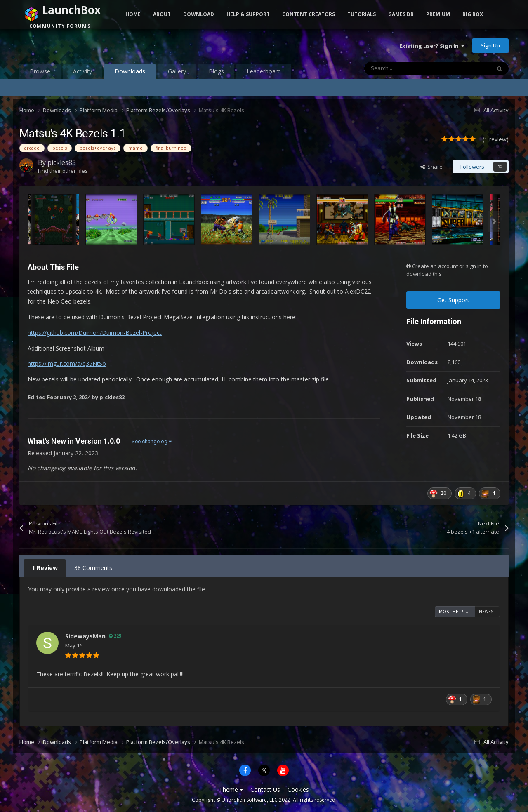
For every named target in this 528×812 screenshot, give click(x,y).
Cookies (298, 790)
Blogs (216, 71)
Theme (231, 790)
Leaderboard (264, 71)
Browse (40, 71)
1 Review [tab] (45, 568)
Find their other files (63, 171)
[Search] (410, 68)
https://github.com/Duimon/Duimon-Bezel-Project (95, 333)
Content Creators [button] (309, 14)
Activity (82, 71)
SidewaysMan (85, 636)
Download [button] (199, 14)
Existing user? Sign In (432, 46)
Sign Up (490, 45)
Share (431, 167)
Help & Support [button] (248, 14)
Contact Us (265, 790)
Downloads (130, 73)
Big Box (473, 14)
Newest (487, 612)
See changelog (152, 441)
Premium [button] (438, 14)
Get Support (453, 300)
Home (133, 14)
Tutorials (362, 14)
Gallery (177, 71)
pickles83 (62, 162)
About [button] (162, 14)
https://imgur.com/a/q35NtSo (67, 364)
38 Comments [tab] (93, 568)
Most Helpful (455, 612)
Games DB (401, 14)
